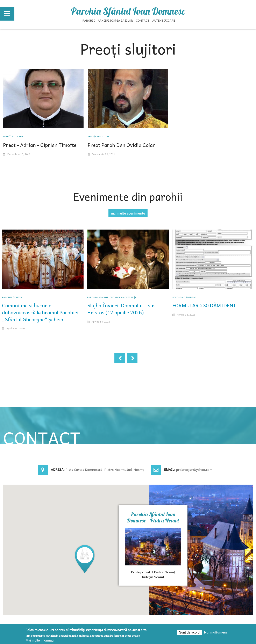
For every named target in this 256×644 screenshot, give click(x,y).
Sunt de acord (189, 632)
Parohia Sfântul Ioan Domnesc (128, 11)
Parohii (89, 20)
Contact (143, 20)
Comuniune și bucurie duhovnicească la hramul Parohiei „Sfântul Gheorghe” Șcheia (40, 312)
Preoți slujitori (14, 136)
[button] (85, 559)
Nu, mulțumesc (216, 632)
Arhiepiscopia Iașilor (115, 20)
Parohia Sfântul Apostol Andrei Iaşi (112, 297)
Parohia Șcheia (12, 297)
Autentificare (164, 20)
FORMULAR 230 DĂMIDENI (204, 305)
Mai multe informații (40, 640)
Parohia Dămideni (184, 297)
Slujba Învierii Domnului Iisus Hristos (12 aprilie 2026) (121, 309)
